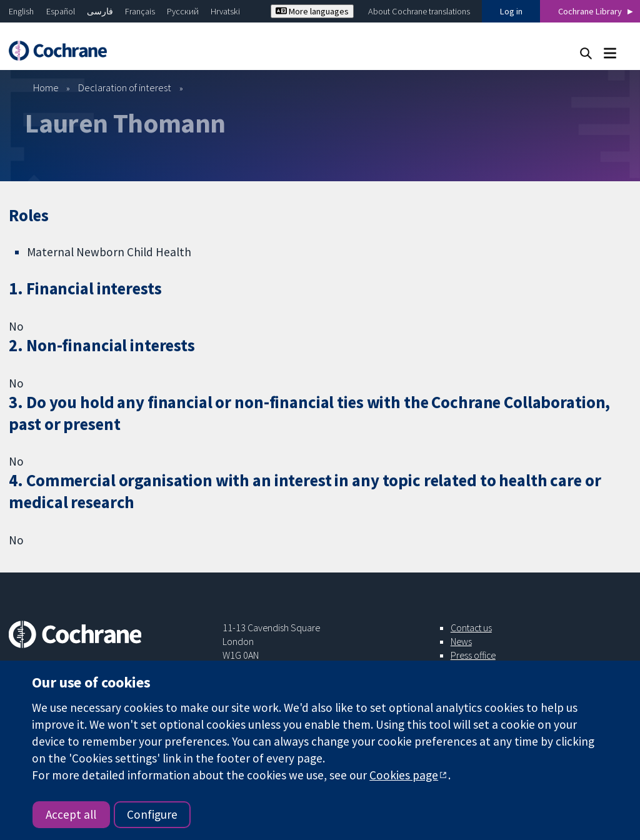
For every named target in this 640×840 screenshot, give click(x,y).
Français (140, 11)
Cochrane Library (590, 11)
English (21, 11)
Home (46, 87)
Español (61, 11)
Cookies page (404, 775)
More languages (312, 11)
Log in (511, 11)
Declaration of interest (125, 87)
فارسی (100, 11)
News (461, 641)
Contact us (471, 627)
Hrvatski (225, 11)
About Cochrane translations (419, 11)
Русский (183, 11)
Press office (473, 655)
